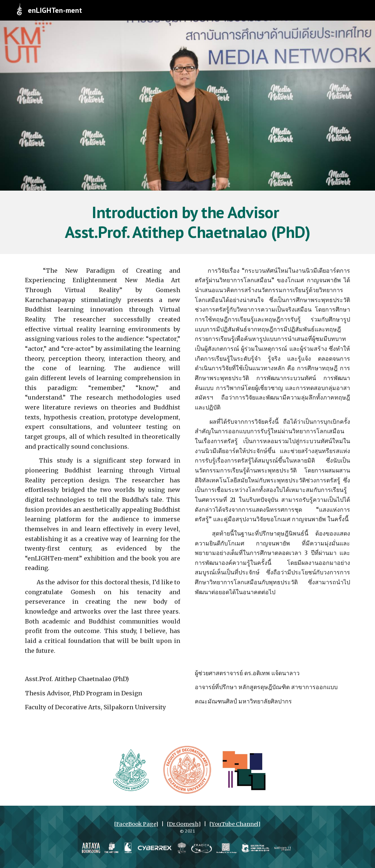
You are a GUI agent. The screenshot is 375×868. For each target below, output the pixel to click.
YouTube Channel (235, 824)
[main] (188, 222)
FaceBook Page (136, 824)
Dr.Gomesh (183, 824)
